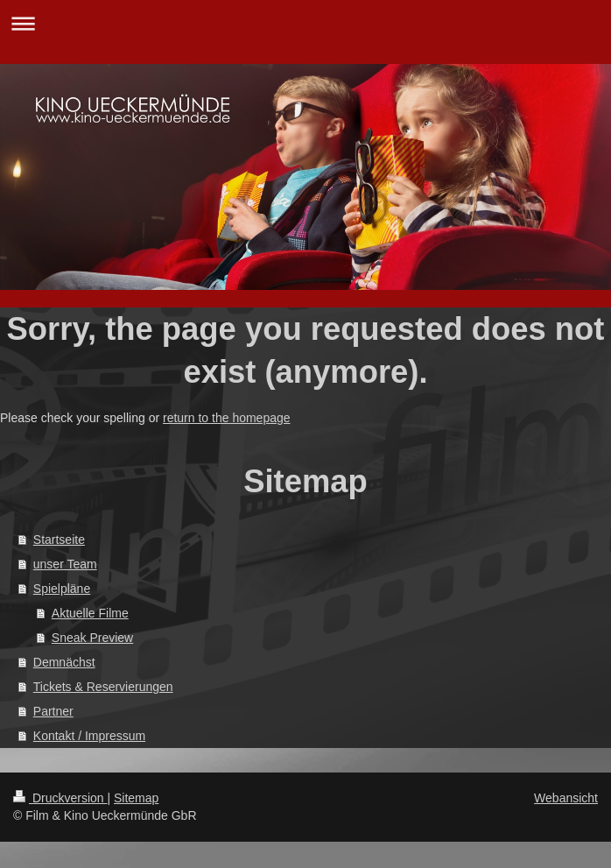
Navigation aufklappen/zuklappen (305, 23)
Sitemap (136, 798)
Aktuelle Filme (90, 613)
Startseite (59, 540)
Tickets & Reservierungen (103, 687)
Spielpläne (62, 589)
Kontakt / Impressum (89, 736)
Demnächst (64, 662)
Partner (53, 711)
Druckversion (60, 798)
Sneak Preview (92, 638)
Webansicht (566, 798)
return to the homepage (227, 418)
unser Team (65, 564)
